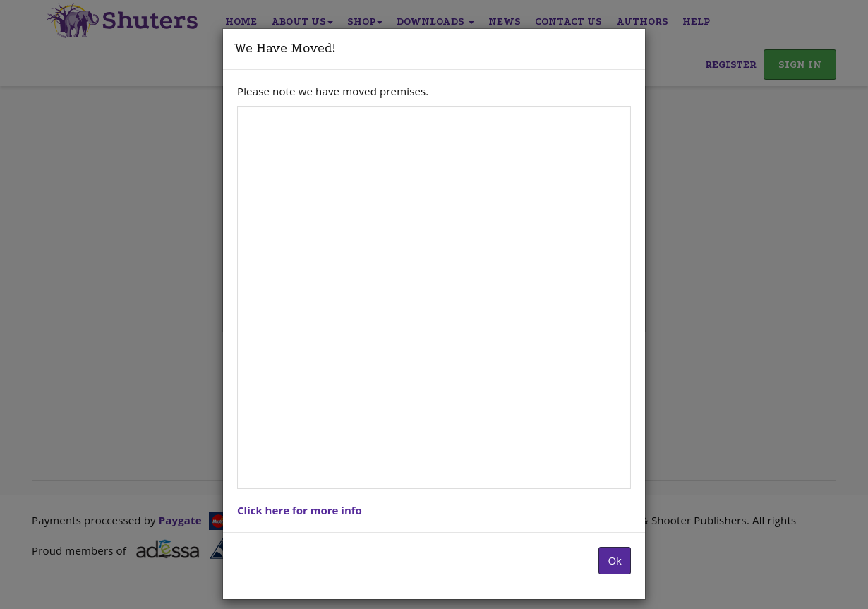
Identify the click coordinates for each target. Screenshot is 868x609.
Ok (615, 560)
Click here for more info (300, 510)
